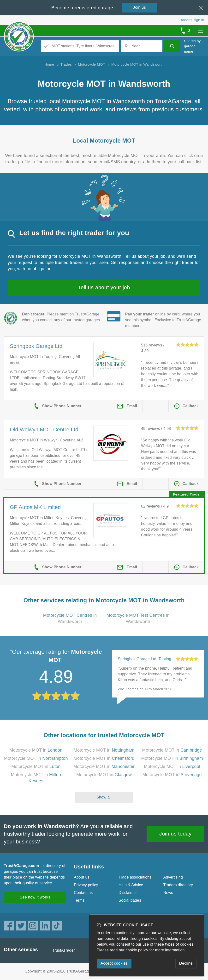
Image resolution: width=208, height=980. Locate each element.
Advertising (173, 877)
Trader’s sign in (192, 20)
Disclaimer (128, 893)
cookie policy (137, 950)
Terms (79, 900)
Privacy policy (86, 885)
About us (82, 877)
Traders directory (178, 885)
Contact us (83, 893)
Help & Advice (131, 885)
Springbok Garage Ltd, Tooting (145, 659)
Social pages (130, 900)
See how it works (35, 897)
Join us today (175, 834)
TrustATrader (64, 950)
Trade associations (135, 877)
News (168, 893)
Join (140, 7)
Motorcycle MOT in (36, 750)
